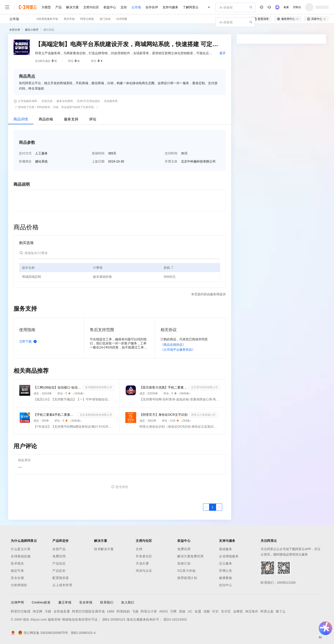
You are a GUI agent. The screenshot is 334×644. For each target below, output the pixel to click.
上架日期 (98, 161)
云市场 (136, 7)
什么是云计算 (21, 549)
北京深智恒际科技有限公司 (96, 415)
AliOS (164, 611)
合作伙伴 (152, 7)
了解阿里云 (191, 7)
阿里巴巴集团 (21, 611)
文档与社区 (91, 7)
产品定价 (59, 571)
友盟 (198, 611)
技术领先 (17, 563)
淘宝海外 (252, 611)
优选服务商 (111, 101)
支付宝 (226, 611)
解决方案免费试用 (190, 556)
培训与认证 (144, 571)
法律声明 (17, 602)
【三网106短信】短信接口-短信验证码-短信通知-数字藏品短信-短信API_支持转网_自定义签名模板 (57, 387)
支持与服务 (170, 7)
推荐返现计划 (187, 578)
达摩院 (238, 611)
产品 (59, 7)
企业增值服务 (229, 556)
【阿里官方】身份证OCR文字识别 (164, 415)
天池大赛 (142, 563)
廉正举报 (65, 602)
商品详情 (21, 119)
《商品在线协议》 (173, 345)
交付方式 (25, 153)
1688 (111, 611)
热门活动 (105, 19)
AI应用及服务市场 (47, 19)
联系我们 (107, 602)
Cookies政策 (41, 602)
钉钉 (216, 611)
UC (190, 611)
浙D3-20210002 (175, 619)
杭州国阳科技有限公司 (99, 387)
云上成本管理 (62, 585)
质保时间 (98, 153)
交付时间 (171, 153)
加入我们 (128, 602)
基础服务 (226, 549)
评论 (93, 119)
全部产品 (59, 549)
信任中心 (226, 585)
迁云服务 (226, 563)
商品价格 (46, 119)
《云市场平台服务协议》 (178, 350)
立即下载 (29, 341)
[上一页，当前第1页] (206, 507)
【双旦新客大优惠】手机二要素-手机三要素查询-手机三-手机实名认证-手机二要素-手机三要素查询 (163, 387)
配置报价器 (61, 578)
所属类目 (25, 161)
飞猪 (135, 611)
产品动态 (59, 563)
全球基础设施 (21, 556)
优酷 (207, 611)
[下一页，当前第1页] (219, 507)
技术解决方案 (104, 549)
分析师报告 (19, 585)
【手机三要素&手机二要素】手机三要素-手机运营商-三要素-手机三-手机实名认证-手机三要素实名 (55, 415)
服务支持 (71, 119)
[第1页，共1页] (213, 507)
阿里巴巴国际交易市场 (88, 611)
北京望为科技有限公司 (204, 387)
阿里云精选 (87, 19)
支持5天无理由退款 (88, 101)
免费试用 (59, 556)
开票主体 (171, 161)
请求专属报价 (300, 122)
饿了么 (281, 611)
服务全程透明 (65, 101)
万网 (173, 611)
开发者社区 (144, 556)
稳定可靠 (17, 571)
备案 (286, 7)
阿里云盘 (267, 611)
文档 (139, 549)
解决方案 (72, 7)
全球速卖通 (62, 611)
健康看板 (226, 578)
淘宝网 (38, 611)
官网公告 (226, 571)
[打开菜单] (7, 7)
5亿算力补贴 (186, 571)
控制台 (297, 7)
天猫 (48, 611)
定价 (124, 7)
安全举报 (86, 602)
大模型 (46, 7)
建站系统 (49, 30)
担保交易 (47, 101)
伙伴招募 (122, 19)
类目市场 (69, 19)
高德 (182, 611)
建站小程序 (32, 30)
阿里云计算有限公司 (203, 415)
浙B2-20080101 (114, 619)
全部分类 (15, 30)
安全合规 (17, 578)
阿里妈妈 (123, 611)
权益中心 (110, 7)
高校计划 (184, 563)
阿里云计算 (149, 611)
